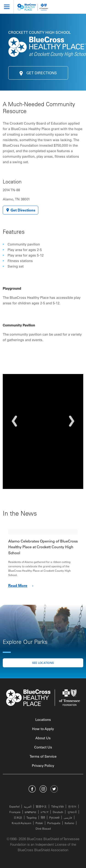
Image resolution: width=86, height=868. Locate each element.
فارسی (68, 817)
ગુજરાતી (72, 812)
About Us (43, 738)
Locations (43, 720)
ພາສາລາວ (31, 812)
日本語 (18, 817)
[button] (14, 421)
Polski (39, 823)
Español (14, 806)
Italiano (69, 823)
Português (54, 823)
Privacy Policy (43, 766)
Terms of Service (43, 756)
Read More (21, 585)
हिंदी (43, 817)
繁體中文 (41, 806)
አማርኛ (44, 812)
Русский (54, 817)
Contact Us (43, 747)
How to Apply (43, 729)
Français (15, 812)
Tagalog (31, 817)
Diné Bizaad (43, 828)
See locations (43, 663)
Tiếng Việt (57, 806)
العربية (28, 806)
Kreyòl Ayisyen (21, 823)
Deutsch (58, 812)
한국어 (72, 806)
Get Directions (38, 73)
